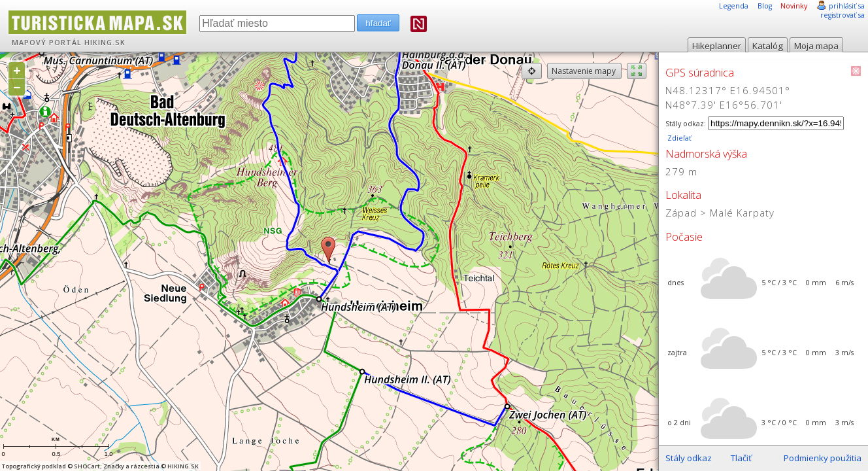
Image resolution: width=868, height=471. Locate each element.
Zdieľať (678, 138)
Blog (765, 6)
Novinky (794, 6)
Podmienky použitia (823, 458)
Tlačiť (741, 458)
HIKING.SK (105, 43)
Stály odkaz (689, 458)
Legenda (734, 6)
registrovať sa (843, 15)
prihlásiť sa (847, 6)
